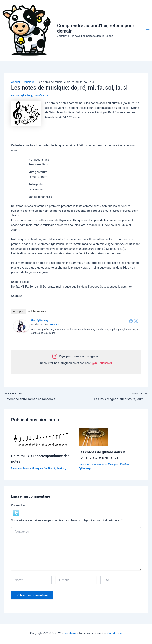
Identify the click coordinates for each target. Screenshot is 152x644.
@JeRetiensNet (102, 363)
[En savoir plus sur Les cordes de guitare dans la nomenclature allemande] (93, 437)
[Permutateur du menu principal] (148, 30)
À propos (18, 311)
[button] (16, 513)
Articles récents (37, 311)
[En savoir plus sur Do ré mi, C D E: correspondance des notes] (41, 439)
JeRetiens (54, 325)
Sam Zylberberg (40, 320)
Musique (37, 468)
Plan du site (114, 633)
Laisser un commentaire (92, 464)
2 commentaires (20, 468)
